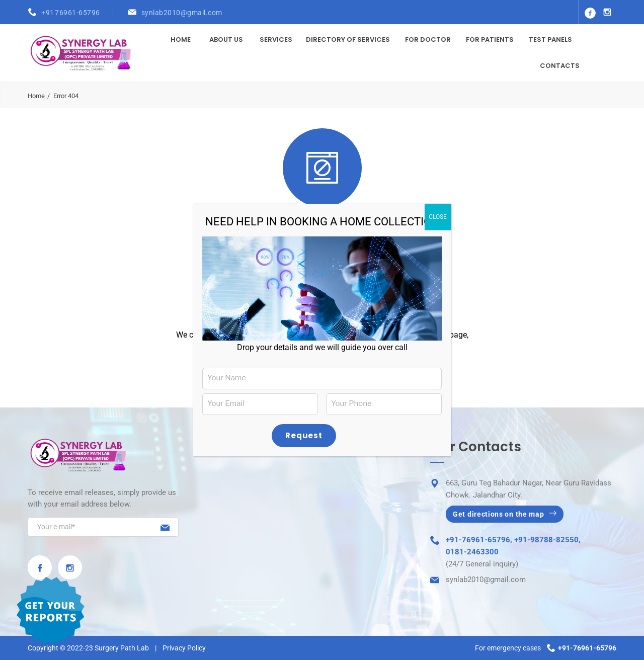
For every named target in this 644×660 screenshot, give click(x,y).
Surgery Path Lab (122, 648)
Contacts (560, 66)
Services (276, 39)
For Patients (490, 39)
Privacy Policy (184, 648)
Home (181, 39)
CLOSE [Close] (438, 217)
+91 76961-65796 (71, 13)
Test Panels (550, 39)
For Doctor (428, 39)
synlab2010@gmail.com (182, 13)
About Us (226, 39)
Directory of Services (348, 39)
